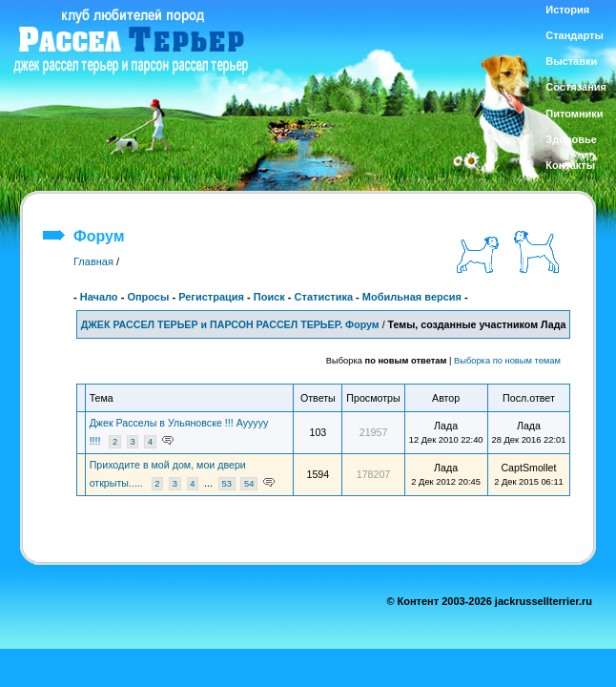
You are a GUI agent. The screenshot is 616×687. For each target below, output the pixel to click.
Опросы (148, 297)
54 (249, 484)
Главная (93, 261)
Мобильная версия (412, 297)
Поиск (269, 297)
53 (226, 484)
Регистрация (211, 297)
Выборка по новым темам (507, 361)
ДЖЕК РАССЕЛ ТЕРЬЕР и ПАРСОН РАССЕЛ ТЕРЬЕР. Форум (230, 324)
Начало (99, 297)
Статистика (324, 297)
